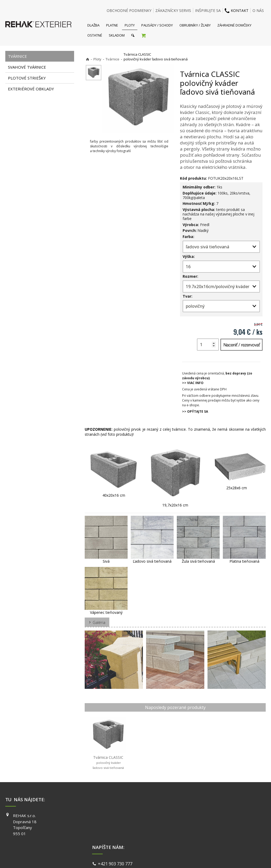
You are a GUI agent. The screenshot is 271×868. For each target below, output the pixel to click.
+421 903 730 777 (116, 816)
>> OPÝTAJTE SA (195, 411)
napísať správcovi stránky (121, 857)
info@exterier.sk (115, 823)
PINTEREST (200, 838)
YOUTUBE (198, 831)
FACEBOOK (199, 816)
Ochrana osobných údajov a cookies (172, 857)
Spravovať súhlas (217, 857)
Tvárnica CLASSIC (108, 762)
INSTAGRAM (200, 823)
